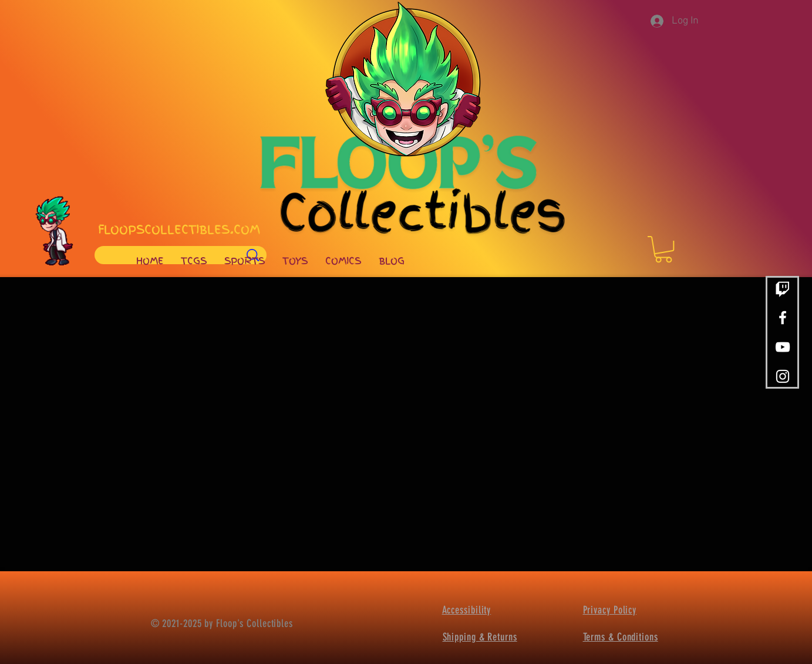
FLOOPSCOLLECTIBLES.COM (179, 230)
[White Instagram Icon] (783, 376)
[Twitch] (783, 288)
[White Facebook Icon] (783, 318)
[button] (663, 249)
